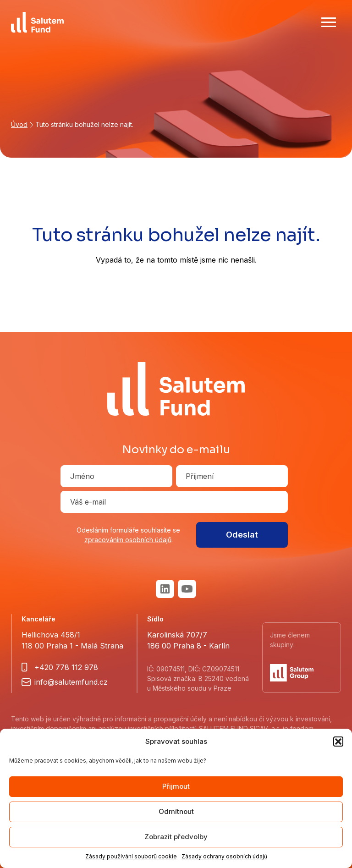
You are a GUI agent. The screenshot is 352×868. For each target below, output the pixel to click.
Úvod (19, 124)
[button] (338, 742)
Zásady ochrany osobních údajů (224, 856)
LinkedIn (165, 589)
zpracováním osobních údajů (128, 540)
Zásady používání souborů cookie (131, 856)
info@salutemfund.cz (71, 682)
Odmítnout (176, 811)
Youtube (187, 589)
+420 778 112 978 (66, 667)
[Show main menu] (329, 22)
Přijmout (176, 786)
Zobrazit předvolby (176, 837)
